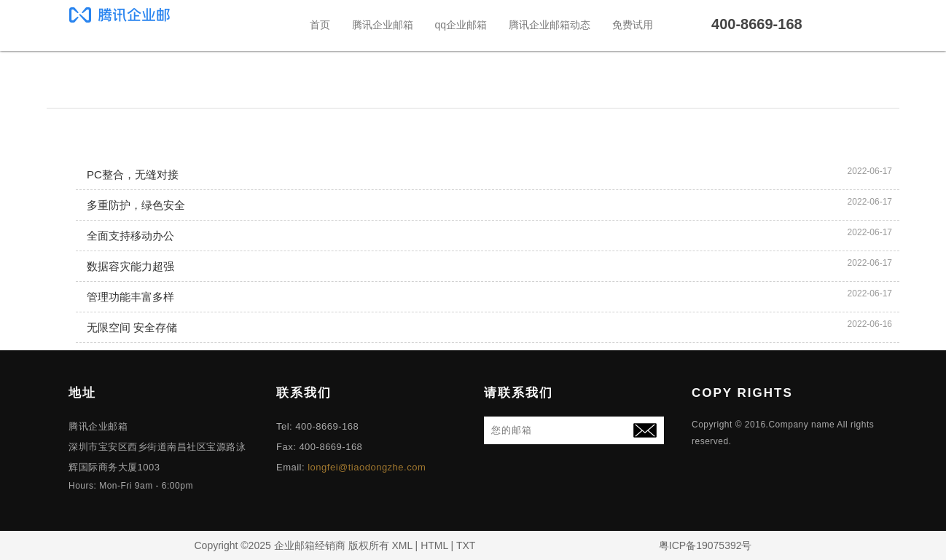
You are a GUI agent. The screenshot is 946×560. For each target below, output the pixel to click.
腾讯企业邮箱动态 (550, 25)
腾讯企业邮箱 (383, 25)
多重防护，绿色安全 (136, 205)
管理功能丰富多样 (130, 297)
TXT (466, 545)
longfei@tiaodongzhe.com (367, 467)
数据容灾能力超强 (130, 266)
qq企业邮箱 (461, 25)
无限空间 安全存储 (132, 327)
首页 (320, 25)
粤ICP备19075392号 (705, 545)
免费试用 (633, 25)
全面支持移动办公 (130, 236)
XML (402, 545)
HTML (434, 545)
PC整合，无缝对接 (133, 174)
